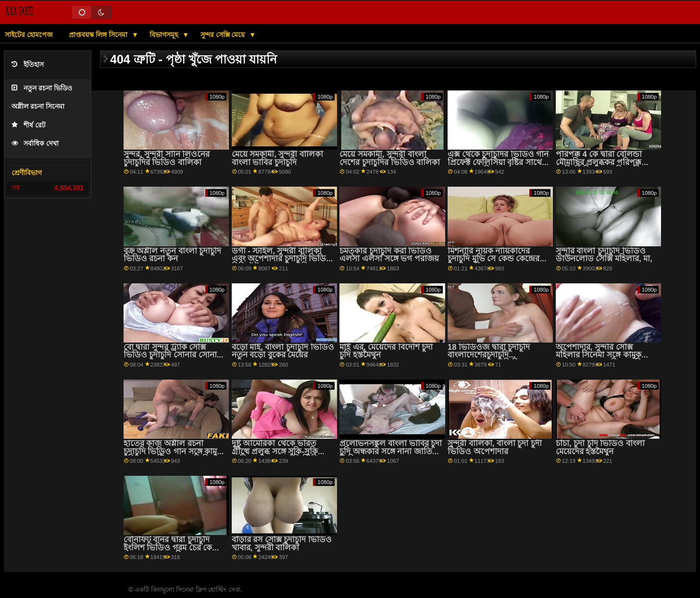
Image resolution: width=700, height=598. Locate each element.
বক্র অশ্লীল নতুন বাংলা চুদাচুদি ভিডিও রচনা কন (172, 255)
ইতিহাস (28, 65)
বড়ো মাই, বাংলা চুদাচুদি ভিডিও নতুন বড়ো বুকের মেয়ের (283, 351)
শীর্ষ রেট (29, 125)
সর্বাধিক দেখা (35, 144)
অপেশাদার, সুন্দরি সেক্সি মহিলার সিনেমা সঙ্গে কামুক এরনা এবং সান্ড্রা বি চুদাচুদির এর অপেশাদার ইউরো (601, 359)
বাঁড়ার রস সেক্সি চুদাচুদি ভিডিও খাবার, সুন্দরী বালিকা (282, 544)
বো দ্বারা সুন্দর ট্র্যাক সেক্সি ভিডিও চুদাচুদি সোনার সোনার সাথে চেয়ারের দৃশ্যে (172, 355)
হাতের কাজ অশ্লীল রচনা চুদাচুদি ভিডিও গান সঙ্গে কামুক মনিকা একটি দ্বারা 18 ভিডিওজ (174, 451)
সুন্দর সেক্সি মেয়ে (224, 35)
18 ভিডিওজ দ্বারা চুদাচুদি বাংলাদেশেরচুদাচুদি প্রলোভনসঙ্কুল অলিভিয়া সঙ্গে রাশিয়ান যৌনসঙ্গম (496, 359)
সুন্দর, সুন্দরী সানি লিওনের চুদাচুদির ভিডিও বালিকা (167, 158)
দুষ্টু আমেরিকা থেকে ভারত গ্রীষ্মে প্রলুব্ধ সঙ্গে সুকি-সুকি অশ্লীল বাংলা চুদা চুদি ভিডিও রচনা (279, 455)
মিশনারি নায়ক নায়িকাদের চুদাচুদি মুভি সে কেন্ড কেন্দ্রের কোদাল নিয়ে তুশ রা (494, 259)
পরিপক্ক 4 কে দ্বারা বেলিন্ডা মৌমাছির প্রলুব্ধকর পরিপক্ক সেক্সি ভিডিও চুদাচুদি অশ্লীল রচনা (601, 166)
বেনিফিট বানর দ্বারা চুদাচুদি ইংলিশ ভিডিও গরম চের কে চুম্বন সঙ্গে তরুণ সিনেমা (168, 547)
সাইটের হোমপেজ (29, 35)
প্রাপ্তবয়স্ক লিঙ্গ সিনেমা (99, 35)
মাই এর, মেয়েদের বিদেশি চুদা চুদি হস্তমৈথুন (386, 351)
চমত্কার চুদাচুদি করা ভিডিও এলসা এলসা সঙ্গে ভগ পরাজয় (389, 255)
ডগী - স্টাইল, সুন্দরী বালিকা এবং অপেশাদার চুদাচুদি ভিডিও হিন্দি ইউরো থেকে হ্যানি (282, 259)
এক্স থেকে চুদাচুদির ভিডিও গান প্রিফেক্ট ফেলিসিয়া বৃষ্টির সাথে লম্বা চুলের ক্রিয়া (498, 162)
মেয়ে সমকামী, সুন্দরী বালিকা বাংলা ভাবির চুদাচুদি (277, 158)
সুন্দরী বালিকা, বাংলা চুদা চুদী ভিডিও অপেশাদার (495, 447)
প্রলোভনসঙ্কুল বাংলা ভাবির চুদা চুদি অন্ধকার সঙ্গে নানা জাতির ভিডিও (391, 451)
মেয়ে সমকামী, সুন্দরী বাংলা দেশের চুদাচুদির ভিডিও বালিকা (390, 158)
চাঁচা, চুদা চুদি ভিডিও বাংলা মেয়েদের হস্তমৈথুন (600, 447)
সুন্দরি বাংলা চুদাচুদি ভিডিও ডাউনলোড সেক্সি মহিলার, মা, (604, 255)
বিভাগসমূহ (165, 35)
